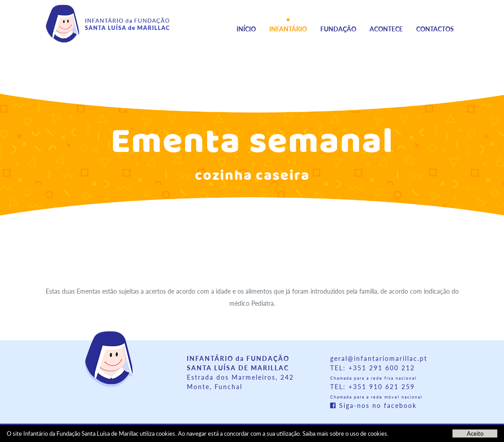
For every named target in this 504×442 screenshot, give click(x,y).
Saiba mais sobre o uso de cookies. (345, 433)
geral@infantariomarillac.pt (379, 358)
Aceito (475, 433)
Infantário (288, 29)
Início (246, 29)
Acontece (386, 29)
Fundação (338, 29)
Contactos (435, 29)
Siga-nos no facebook (373, 405)
